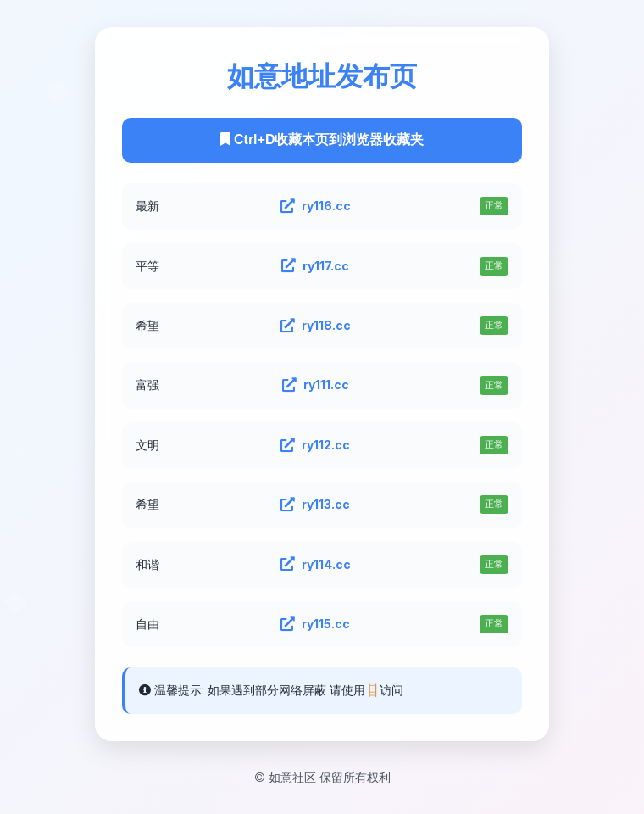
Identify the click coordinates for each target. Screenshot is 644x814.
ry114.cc (316, 565)
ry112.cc (315, 445)
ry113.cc (315, 505)
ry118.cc (316, 326)
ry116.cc (316, 206)
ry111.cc (316, 385)
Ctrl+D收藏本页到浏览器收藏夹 (322, 139)
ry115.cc (315, 624)
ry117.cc (315, 266)
